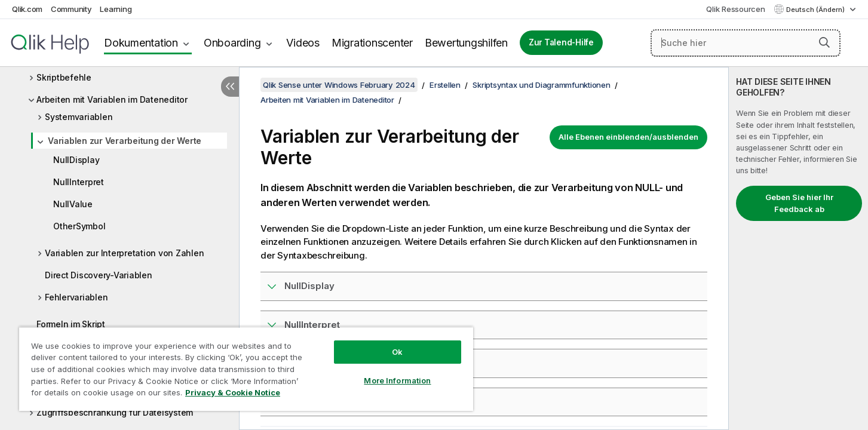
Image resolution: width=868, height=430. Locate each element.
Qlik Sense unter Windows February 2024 (339, 85)
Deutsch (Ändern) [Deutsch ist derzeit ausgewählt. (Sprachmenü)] (816, 10)
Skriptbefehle (64, 77)
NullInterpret (79, 182)
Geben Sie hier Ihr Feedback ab (799, 203)
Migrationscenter (372, 43)
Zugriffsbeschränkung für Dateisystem (115, 412)
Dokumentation (141, 43)
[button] (824, 42)
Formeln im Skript (71, 324)
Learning (116, 9)
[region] (246, 369)
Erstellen (445, 85)
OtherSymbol (79, 226)
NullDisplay (76, 160)
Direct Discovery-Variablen (99, 275)
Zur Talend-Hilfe (561, 42)
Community (71, 9)
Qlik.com (27, 9)
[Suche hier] (746, 43)
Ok (397, 352)
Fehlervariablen (76, 297)
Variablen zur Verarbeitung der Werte (125, 141)
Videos (303, 43)
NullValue (73, 204)
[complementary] (798, 248)
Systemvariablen (79, 117)
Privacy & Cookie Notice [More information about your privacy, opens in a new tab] (233, 392)
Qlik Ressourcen (735, 9)
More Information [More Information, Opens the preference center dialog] (397, 380)
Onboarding (232, 43)
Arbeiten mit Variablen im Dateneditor (112, 99)
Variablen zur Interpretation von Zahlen (124, 253)
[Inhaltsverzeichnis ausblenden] (230, 87)
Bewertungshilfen (466, 43)
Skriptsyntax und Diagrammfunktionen (541, 85)
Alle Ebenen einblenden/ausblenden (628, 137)
